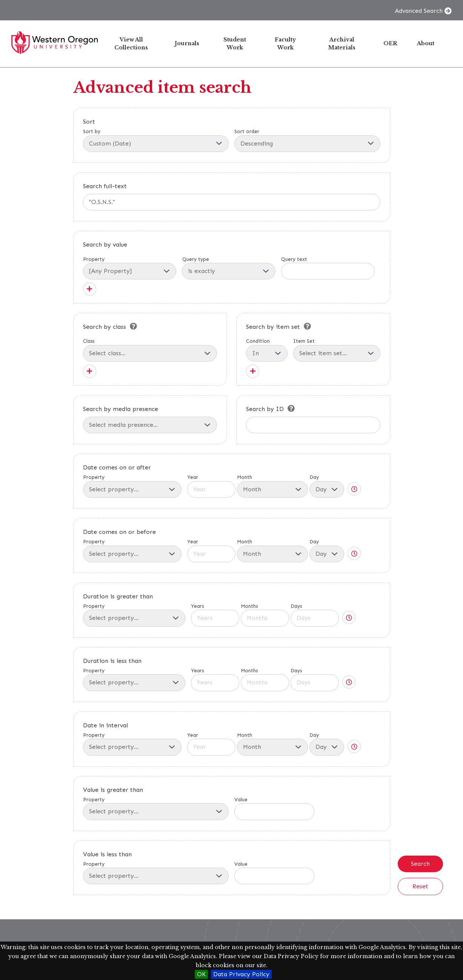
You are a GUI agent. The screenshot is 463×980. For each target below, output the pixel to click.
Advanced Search (419, 11)
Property (94, 259)
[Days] (315, 618)
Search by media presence (121, 409)
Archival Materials (342, 44)
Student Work (235, 44)
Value (274, 808)
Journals (187, 43)
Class (150, 350)
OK (201, 974)
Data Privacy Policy (241, 974)
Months (265, 615)
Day (327, 486)
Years (215, 615)
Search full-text (105, 186)
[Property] (130, 271)
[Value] (274, 811)
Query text (294, 259)
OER (390, 43)
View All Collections (131, 44)
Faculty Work (285, 44)
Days (315, 615)
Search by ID (265, 409)
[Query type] (229, 271)
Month (272, 486)
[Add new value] (90, 289)
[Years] (215, 618)
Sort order (307, 140)
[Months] (265, 618)
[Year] (211, 489)
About (426, 43)
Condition (267, 350)
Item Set (337, 350)
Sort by (156, 140)
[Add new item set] (253, 371)
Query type (196, 259)
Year (211, 486)
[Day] (327, 489)
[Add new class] (90, 371)
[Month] (272, 489)
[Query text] (328, 271)
